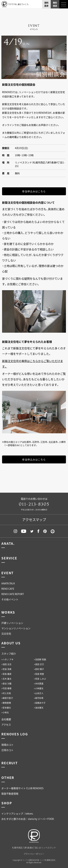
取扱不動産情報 (10, 794)
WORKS (8, 612)
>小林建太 (39, 688)
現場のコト (7, 745)
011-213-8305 (34, 504)
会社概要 (6, 719)
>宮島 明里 (39, 674)
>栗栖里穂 (6, 703)
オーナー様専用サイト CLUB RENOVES (22, 788)
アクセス (6, 725)
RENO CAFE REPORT (13, 594)
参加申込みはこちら (34, 191)
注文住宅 (6, 634)
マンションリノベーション (16, 628)
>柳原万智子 (7, 698)
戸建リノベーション (12, 623)
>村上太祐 (6, 693)
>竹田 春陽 (6, 688)
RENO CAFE (8, 589)
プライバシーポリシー (34, 854)
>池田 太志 (6, 664)
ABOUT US (11, 643)
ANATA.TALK (8, 583)
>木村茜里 (39, 684)
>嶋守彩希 (39, 698)
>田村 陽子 (39, 669)
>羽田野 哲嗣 (40, 660)
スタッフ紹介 (9, 653)
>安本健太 (6, 708)
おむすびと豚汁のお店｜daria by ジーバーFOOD (28, 819)
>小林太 (5, 712)
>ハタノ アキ (7, 660)
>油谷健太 (39, 708)
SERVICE (9, 558)
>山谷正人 (39, 693)
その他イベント (10, 599)
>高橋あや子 (40, 703)
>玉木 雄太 (6, 679)
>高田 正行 (39, 664)
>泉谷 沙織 (6, 684)
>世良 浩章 (6, 669)
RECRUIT (10, 763)
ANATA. (8, 543)
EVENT (8, 573)
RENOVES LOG (15, 734)
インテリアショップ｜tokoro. (17, 813)
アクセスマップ (34, 520)
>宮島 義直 (6, 674)
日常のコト (7, 750)
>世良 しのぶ (40, 679)
